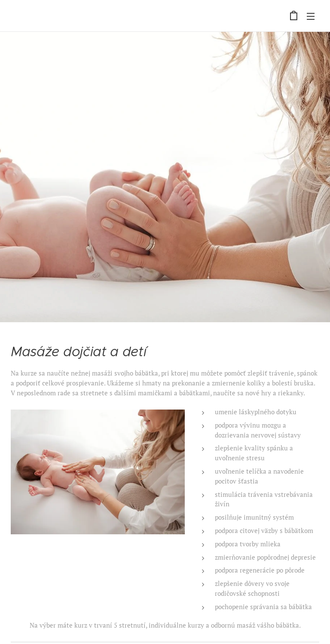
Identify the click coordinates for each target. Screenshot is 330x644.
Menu (311, 16)
